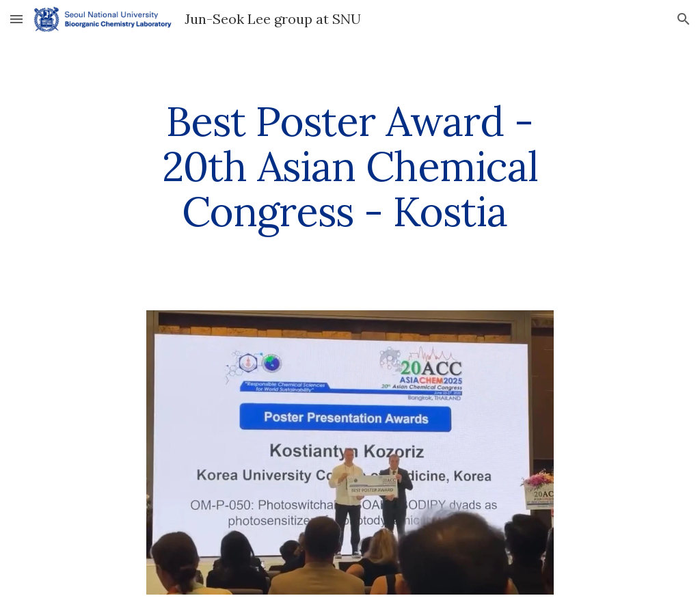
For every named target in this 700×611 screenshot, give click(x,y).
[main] (350, 166)
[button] (16, 19)
